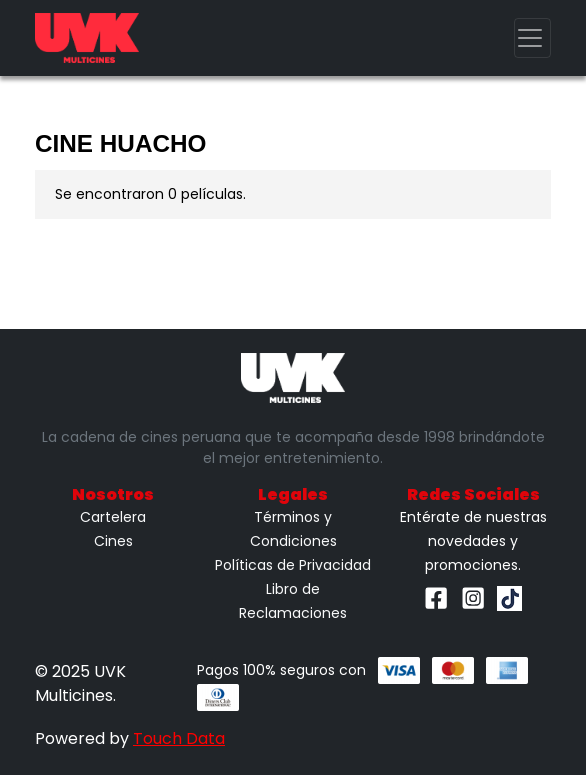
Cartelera (113, 517)
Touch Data (179, 738)
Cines (113, 541)
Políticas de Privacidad (293, 565)
